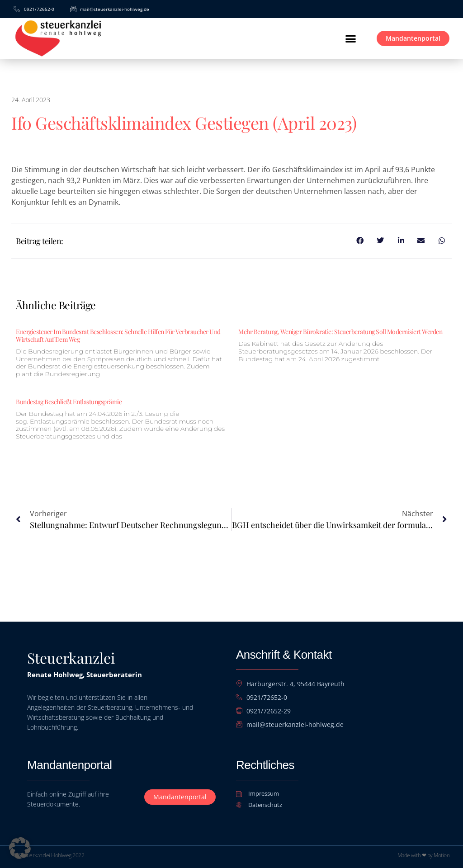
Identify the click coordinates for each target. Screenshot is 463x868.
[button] (350, 38)
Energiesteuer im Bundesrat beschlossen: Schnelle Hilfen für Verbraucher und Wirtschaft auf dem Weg (118, 335)
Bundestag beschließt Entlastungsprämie (69, 402)
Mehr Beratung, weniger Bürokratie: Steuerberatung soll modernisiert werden (340, 332)
